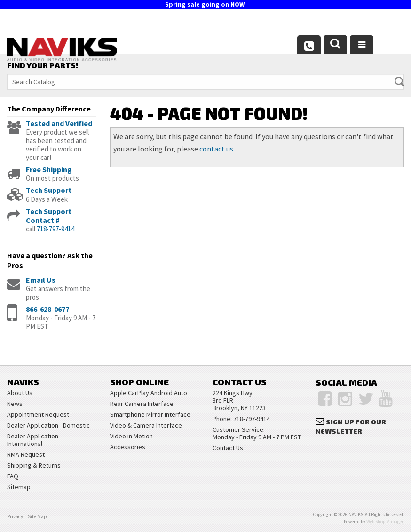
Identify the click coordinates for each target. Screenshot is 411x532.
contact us (216, 149)
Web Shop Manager (385, 521)
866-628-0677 (47, 309)
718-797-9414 (55, 229)
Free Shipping (49, 169)
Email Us (41, 280)
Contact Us (228, 448)
